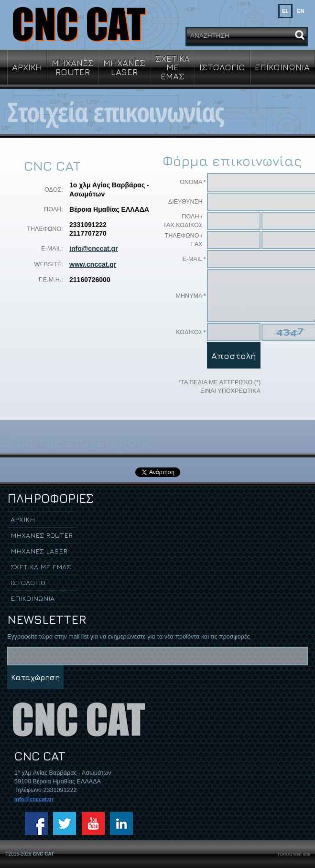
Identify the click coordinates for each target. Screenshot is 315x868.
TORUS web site (294, 854)
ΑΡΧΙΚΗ (27, 67)
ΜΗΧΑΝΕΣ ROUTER (73, 67)
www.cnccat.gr (93, 264)
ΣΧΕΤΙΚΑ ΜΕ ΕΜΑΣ (173, 67)
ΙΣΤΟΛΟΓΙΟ (222, 67)
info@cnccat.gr (94, 249)
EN (300, 11)
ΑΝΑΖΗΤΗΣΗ (210, 36)
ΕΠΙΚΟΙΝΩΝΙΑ (282, 67)
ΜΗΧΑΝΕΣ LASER (124, 67)
